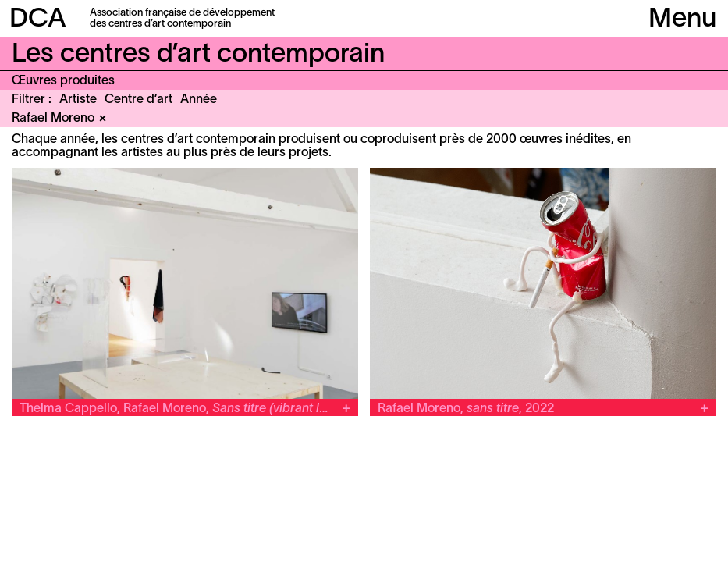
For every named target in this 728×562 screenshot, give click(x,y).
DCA (38, 20)
